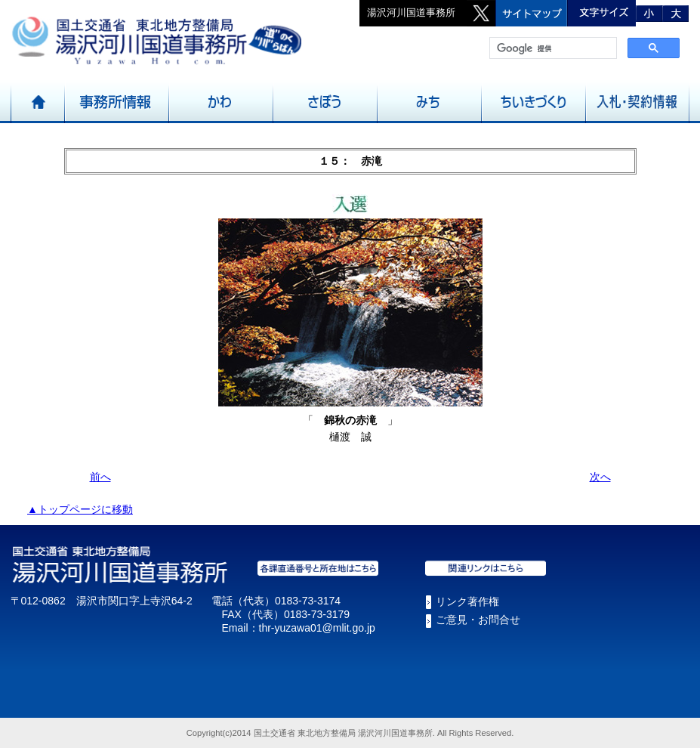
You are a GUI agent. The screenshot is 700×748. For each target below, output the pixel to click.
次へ (600, 477)
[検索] (552, 48)
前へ (100, 477)
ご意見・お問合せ (478, 620)
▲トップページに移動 (80, 509)
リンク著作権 (467, 601)
